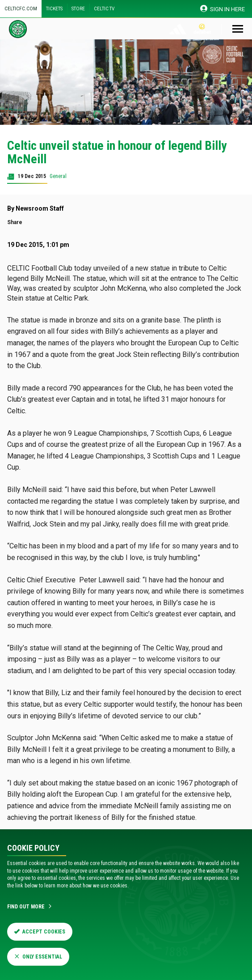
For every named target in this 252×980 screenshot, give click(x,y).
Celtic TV (104, 9)
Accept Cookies (40, 932)
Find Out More (30, 907)
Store (78, 9)
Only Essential (38, 957)
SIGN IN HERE (223, 9)
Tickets (54, 9)
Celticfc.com (21, 9)
